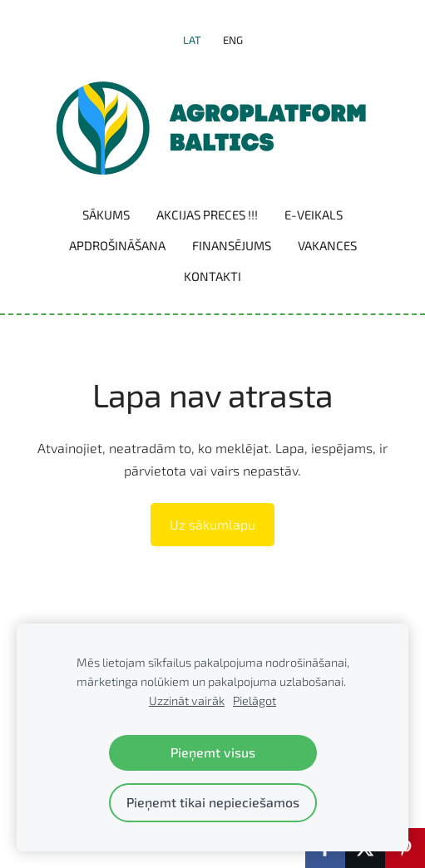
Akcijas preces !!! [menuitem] (207, 215)
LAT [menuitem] (192, 40)
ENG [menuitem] (233, 40)
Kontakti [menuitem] (212, 276)
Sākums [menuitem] (106, 215)
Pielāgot (255, 700)
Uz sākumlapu (212, 524)
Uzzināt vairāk (187, 700)
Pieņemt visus (213, 752)
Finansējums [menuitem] (232, 245)
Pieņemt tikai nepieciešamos (213, 802)
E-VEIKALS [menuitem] (314, 215)
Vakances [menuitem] (327, 245)
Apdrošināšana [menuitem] (117, 245)
